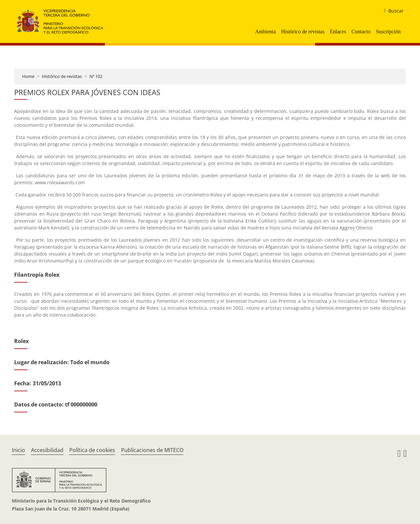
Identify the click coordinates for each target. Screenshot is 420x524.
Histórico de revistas (303, 32)
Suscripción (388, 32)
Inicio (18, 450)
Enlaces (338, 32)
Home (28, 76)
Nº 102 (96, 76)
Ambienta (265, 32)
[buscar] (391, 11)
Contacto (361, 32)
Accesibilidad (47, 450)
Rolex (21, 341)
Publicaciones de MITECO (152, 450)
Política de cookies (92, 450)
